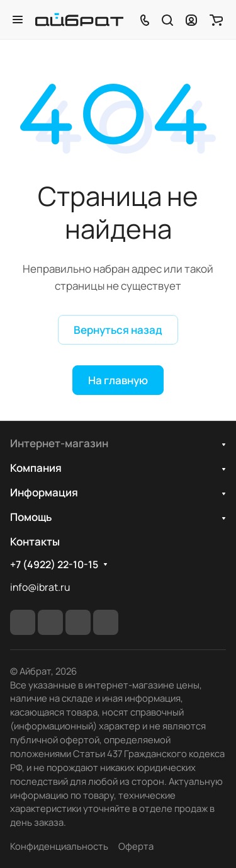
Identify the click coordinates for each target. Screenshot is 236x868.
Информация (44, 492)
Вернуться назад (118, 330)
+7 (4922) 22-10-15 (54, 565)
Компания (36, 468)
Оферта (136, 846)
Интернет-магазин (59, 443)
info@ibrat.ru (40, 587)
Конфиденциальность (59, 846)
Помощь (31, 517)
